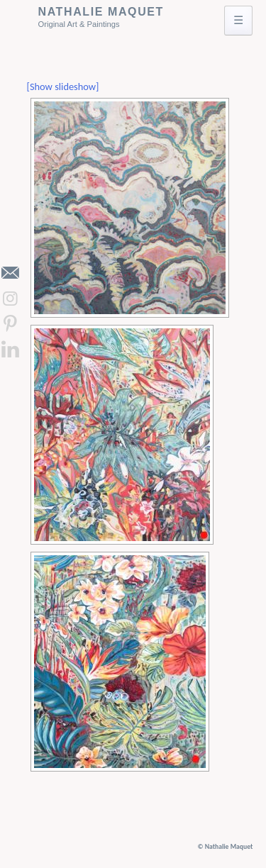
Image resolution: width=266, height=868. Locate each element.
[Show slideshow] (63, 87)
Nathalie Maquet (101, 12)
